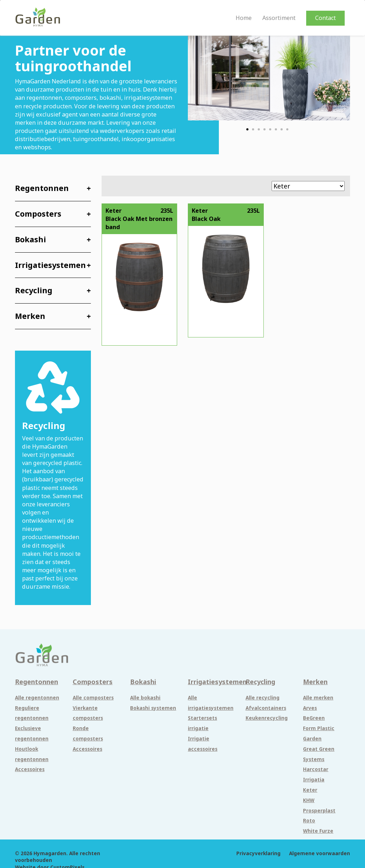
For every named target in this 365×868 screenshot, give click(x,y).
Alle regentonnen (37, 698)
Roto (309, 821)
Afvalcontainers (266, 708)
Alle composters (93, 698)
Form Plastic (319, 728)
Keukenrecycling (267, 718)
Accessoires (30, 769)
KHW (309, 800)
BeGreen (314, 718)
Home (244, 18)
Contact (325, 18)
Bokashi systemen (153, 708)
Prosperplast (319, 811)
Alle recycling (263, 698)
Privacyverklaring (258, 853)
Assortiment (279, 18)
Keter (310, 790)
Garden (312, 739)
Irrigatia (314, 780)
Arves (310, 708)
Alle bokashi (145, 698)
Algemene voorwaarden (320, 853)
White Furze (318, 831)
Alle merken (318, 698)
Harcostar (316, 769)
